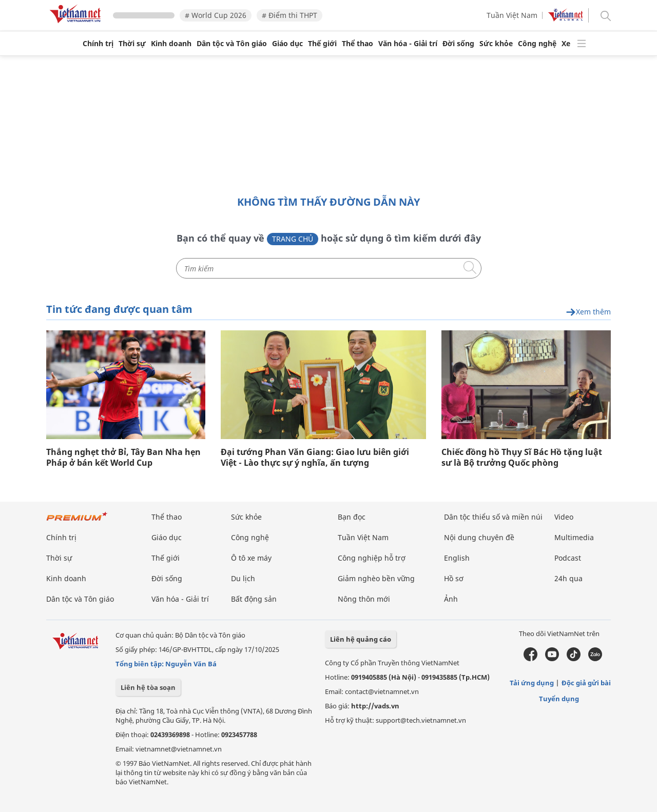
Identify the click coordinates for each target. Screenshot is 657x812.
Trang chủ (293, 239)
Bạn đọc (352, 517)
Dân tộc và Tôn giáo (232, 44)
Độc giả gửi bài (586, 683)
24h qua (568, 578)
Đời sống (458, 44)
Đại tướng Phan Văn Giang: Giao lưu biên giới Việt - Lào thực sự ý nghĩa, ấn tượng (315, 458)
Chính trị (98, 44)
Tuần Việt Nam (512, 15)
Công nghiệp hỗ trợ (372, 558)
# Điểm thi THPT (289, 15)
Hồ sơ (454, 578)
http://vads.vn (375, 706)
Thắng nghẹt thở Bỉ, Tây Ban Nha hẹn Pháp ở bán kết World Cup (123, 458)
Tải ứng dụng (532, 683)
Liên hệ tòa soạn (148, 687)
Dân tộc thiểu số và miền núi (493, 517)
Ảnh (451, 599)
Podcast (568, 558)
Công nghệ (537, 44)
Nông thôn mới (364, 599)
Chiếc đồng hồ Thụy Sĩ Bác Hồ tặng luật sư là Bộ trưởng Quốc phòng (522, 458)
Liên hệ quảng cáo (361, 639)
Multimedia (574, 537)
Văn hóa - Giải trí (408, 44)
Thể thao (358, 44)
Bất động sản (254, 599)
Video (564, 517)
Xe (566, 44)
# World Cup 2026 (216, 15)
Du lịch (243, 578)
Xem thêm (588, 312)
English (457, 558)
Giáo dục (287, 44)
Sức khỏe (496, 44)
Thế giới (322, 44)
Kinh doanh (171, 44)
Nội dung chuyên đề (479, 537)
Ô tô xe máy (251, 558)
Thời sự (132, 44)
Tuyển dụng (559, 699)
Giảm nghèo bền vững (376, 578)
